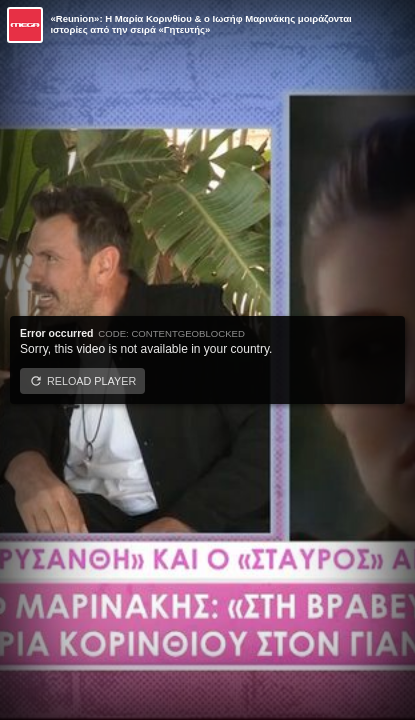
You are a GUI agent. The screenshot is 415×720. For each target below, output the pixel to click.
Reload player (91, 381)
